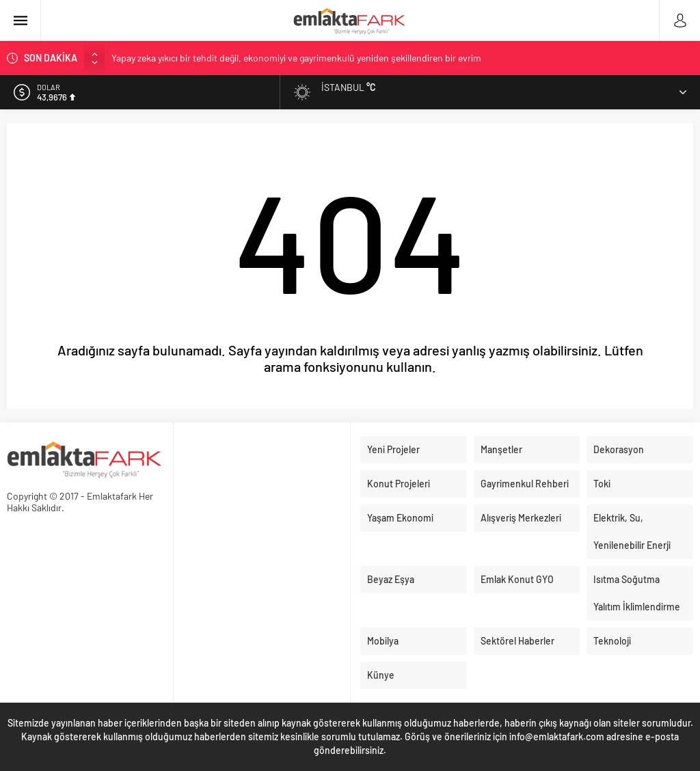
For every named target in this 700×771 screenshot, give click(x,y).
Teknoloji (612, 641)
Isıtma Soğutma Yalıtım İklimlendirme (637, 593)
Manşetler (501, 449)
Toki (602, 484)
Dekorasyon (619, 449)
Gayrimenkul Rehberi (525, 484)
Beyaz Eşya (391, 579)
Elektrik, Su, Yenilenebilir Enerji (632, 531)
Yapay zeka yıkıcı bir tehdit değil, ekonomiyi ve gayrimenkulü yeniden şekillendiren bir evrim (296, 58)
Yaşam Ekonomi (400, 518)
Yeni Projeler (393, 449)
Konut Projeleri (399, 484)
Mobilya (383, 641)
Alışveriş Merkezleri (521, 518)
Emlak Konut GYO (517, 579)
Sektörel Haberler (517, 641)
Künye (381, 675)
